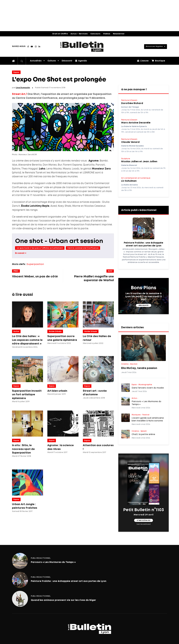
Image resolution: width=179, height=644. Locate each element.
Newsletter (119, 34)
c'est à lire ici (144, 521)
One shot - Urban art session (59, 241)
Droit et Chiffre (60, 34)
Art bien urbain (57, 391)
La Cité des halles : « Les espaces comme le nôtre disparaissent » (27, 340)
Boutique (158, 61)
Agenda (81, 61)
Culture (52, 61)
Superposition (35, 264)
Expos (16, 72)
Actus (16, 331)
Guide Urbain (55, 331)
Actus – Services (79, 34)
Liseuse (143, 61)
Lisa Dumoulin (23, 88)
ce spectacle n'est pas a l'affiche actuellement (40, 248)
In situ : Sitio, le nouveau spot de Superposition (23, 449)
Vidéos (107, 34)
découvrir (144, 305)
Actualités (36, 61)
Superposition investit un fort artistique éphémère (27, 395)
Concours (95, 34)
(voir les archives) (144, 524)
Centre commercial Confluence (83, 248)
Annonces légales (154, 46)
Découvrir (67, 61)
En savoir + (21, 253)
